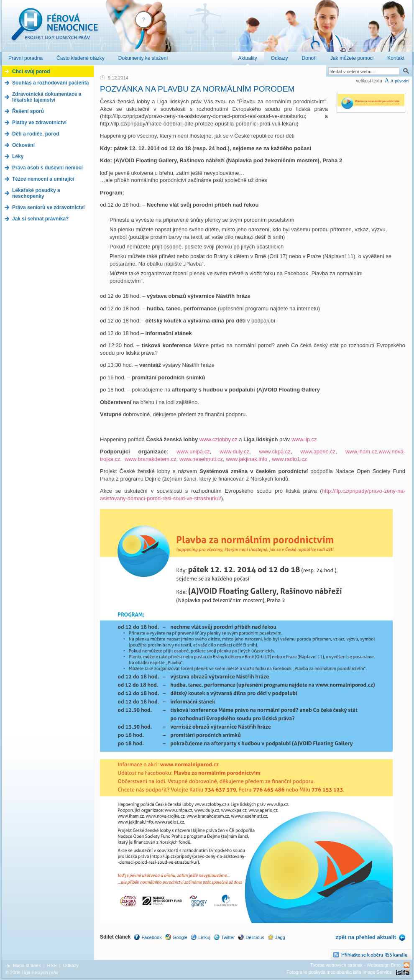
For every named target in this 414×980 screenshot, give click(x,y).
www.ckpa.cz (275, 452)
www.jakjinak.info (247, 459)
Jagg (280, 937)
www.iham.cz (361, 452)
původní (402, 81)
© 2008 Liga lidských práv (32, 972)
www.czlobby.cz (218, 439)
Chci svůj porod (31, 72)
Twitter (228, 937)
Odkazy (70, 965)
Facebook (151, 937)
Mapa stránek (27, 965)
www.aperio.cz (318, 452)
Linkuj (204, 937)
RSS (52, 965)
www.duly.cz (234, 452)
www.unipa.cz (193, 452)
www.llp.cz (304, 439)
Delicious (255, 937)
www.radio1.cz (289, 459)
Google (180, 937)
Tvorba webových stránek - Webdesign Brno (355, 965)
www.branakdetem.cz (151, 459)
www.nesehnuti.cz (201, 459)
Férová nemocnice (54, 29)
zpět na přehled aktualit (366, 937)
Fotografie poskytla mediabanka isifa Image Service (339, 972)
